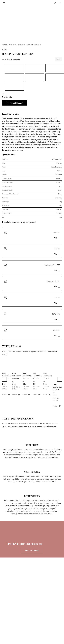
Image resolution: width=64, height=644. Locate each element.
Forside (5, 45)
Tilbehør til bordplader (34, 45)
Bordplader (12, 45)
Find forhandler (32, 550)
